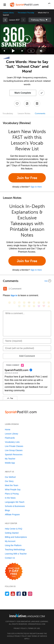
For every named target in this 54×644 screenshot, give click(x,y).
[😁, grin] (19, 303)
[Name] (27, 341)
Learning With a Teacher (16, 554)
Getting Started (12, 533)
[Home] (24, 7)
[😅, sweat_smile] (44, 303)
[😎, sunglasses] (29, 303)
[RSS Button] (5, 289)
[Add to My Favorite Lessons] (17, 104)
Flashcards (10, 438)
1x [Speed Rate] (31, 51)
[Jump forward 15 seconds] (22, 51)
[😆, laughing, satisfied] (39, 303)
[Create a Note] (27, 104)
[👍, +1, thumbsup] (49, 306)
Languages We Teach (15, 502)
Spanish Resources (14, 455)
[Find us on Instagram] (30, 594)
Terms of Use (34, 628)
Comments (40, 113)
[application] (27, 39)
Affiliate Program (12, 515)
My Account (10, 541)
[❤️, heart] (44, 306)
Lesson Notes (24, 113)
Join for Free (27, 178)
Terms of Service (39, 636)
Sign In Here (36, 187)
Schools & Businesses (15, 506)
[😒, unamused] (24, 303)
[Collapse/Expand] (27, 281)
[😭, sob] (19, 306)
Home (8, 430)
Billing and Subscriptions (16, 537)
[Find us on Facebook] (19, 594)
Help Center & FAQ (14, 529)
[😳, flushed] (14, 303)
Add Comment (27, 356)
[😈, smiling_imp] (39, 306)
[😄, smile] (10, 303)
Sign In (14, 295)
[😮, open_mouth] (34, 306)
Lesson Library (8, 13)
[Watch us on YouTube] (13, 594)
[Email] (27, 348)
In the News (10, 498)
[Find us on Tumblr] (24, 594)
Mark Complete (23, 93)
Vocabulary (8, 113)
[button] (49, 5)
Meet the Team (12, 485)
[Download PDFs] (37, 104)
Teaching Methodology (15, 550)
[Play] (13, 51)
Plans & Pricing (12, 494)
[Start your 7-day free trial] (14, 572)
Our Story (9, 481)
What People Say (13, 490)
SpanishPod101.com (37, 624)
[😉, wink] (49, 303)
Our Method (10, 477)
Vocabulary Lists (12, 442)
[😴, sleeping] (29, 306)
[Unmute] (41, 51)
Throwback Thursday (26, 13)
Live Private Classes (14, 446)
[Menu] (5, 5)
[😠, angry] (34, 303)
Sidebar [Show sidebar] (40, 20)
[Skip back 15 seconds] (4, 51)
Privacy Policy (20, 628)
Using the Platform (13, 545)
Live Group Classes (14, 450)
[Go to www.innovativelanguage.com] (27, 615)
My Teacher (10, 459)
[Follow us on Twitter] (7, 594)
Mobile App (10, 463)
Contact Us (10, 558)
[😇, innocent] (24, 306)
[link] (5, 20)
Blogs (7, 510)
